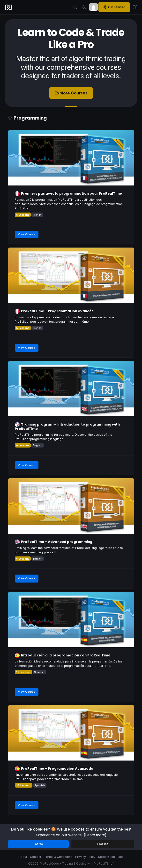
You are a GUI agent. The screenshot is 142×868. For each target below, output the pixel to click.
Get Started (114, 7)
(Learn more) (95, 835)
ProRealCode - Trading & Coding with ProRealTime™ (77, 864)
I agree (38, 844)
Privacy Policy (85, 857)
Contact (36, 857)
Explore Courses (71, 93)
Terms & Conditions (58, 857)
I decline (103, 844)
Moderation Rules (111, 857)
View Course (27, 234)
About (23, 857)
